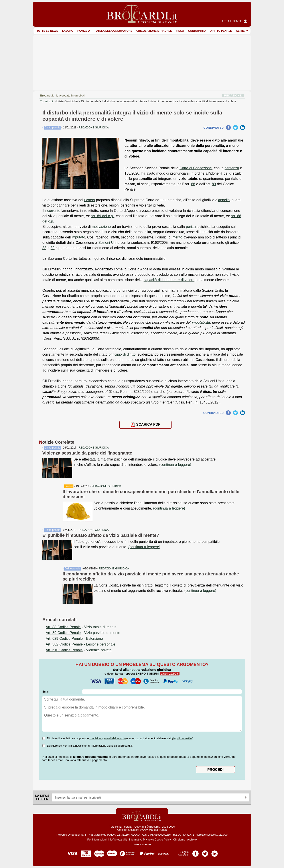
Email (46, 692)
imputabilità (201, 322)
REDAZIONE (233, 95)
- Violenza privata (79, 650)
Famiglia (84, 31)
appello (224, 200)
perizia (191, 227)
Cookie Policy (163, 840)
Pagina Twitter (205, 852)
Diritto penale (221, 31)
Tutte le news (47, 31)
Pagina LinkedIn (215, 852)
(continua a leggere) (175, 465)
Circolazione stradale (154, 31)
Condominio (197, 31)
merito (177, 237)
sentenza (232, 168)
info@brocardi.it (117, 840)
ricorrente (53, 211)
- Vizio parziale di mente (83, 633)
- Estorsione (74, 639)
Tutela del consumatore (113, 31)
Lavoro (68, 31)
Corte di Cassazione (196, 168)
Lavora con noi (142, 844)
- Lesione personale (81, 644)
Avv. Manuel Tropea (155, 830)
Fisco (180, 31)
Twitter (235, 128)
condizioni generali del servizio (107, 738)
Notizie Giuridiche (66, 101)
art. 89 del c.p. (102, 216)
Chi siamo (179, 840)
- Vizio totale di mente (81, 627)
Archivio (192, 840)
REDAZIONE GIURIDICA (94, 448)
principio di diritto (122, 354)
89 (214, 184)
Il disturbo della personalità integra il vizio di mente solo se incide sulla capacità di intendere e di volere (169, 101)
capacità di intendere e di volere (169, 280)
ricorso (90, 200)
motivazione (101, 227)
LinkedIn (243, 128)
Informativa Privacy (140, 840)
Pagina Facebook (195, 852)
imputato (78, 237)
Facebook (228, 128)
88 (193, 184)
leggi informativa (183, 738)
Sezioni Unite (109, 243)
